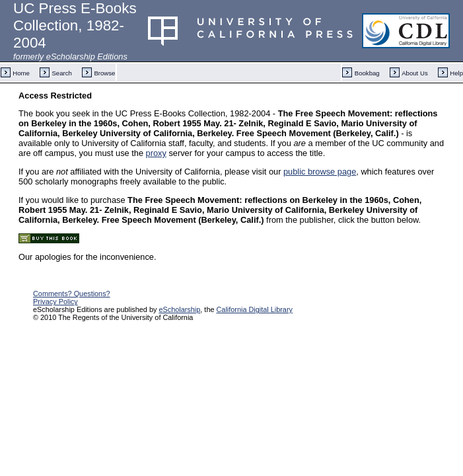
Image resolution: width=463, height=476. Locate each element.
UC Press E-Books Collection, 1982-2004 (75, 25)
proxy (156, 153)
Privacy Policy (55, 301)
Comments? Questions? (72, 294)
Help (456, 73)
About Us (414, 73)
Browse (104, 73)
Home (21, 73)
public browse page (320, 172)
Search (61, 73)
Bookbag (367, 73)
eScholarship (179, 309)
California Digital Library (255, 309)
